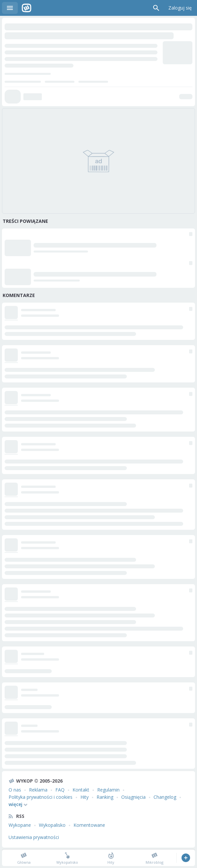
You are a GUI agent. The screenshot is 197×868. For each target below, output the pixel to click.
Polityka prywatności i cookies (41, 797)
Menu (10, 8)
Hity (84, 797)
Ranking (105, 797)
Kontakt (81, 790)
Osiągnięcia (133, 797)
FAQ (60, 790)
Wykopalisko (52, 825)
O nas (15, 790)
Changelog (165, 797)
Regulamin (108, 790)
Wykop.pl (27, 8)
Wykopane (20, 825)
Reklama (38, 790)
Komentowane (89, 825)
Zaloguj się (180, 8)
